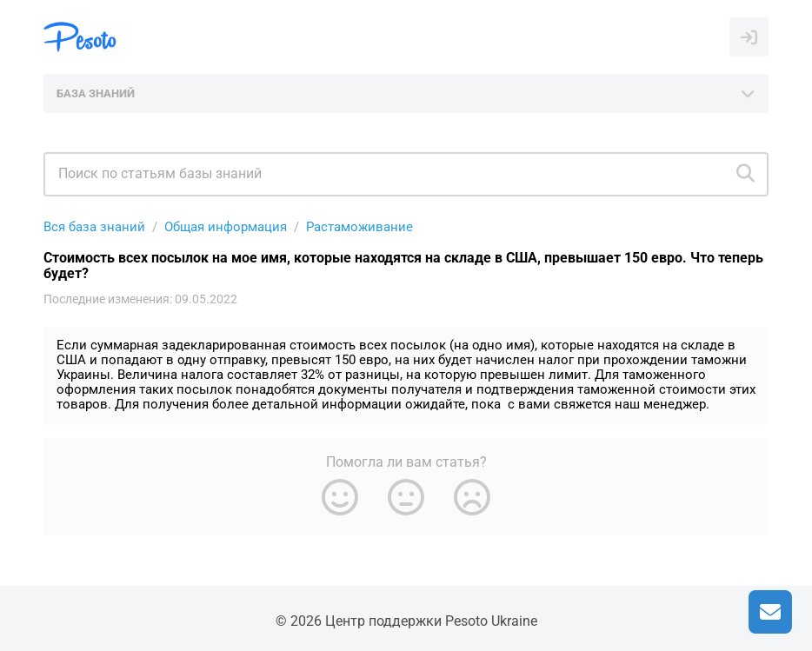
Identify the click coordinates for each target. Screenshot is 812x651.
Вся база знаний (94, 227)
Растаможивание (359, 227)
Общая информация (226, 227)
